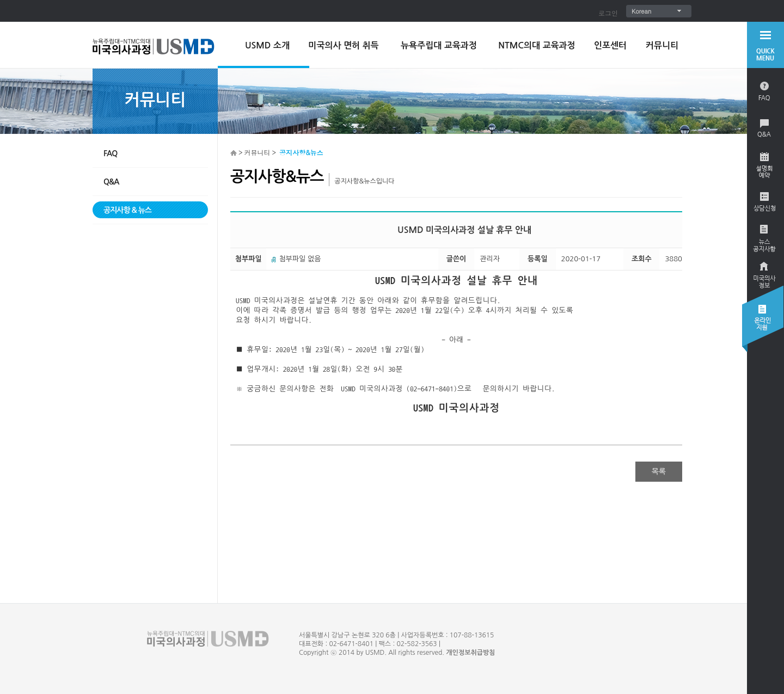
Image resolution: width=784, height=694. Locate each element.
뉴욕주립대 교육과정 (439, 45)
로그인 (608, 13)
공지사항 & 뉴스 (127, 210)
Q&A (111, 182)
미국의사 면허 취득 (343, 45)
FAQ (110, 153)
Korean (641, 11)
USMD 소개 (267, 45)
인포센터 (610, 45)
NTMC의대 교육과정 (537, 45)
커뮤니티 (662, 45)
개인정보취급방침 (470, 653)
